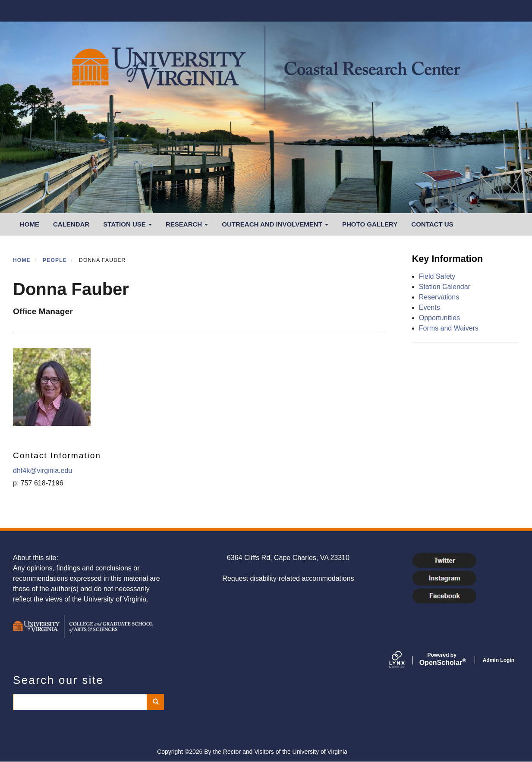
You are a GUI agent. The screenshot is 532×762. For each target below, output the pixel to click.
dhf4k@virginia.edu (42, 471)
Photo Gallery (370, 224)
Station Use (127, 224)
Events (430, 307)
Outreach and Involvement (275, 224)
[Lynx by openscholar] (404, 660)
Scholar (442, 659)
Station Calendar (445, 287)
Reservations (439, 297)
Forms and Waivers (449, 328)
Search (159, 702)
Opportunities (439, 318)
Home (30, 224)
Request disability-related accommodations (288, 578)
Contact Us (432, 224)
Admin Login (499, 660)
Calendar (71, 224)
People (55, 260)
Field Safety (437, 276)
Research (187, 224)
